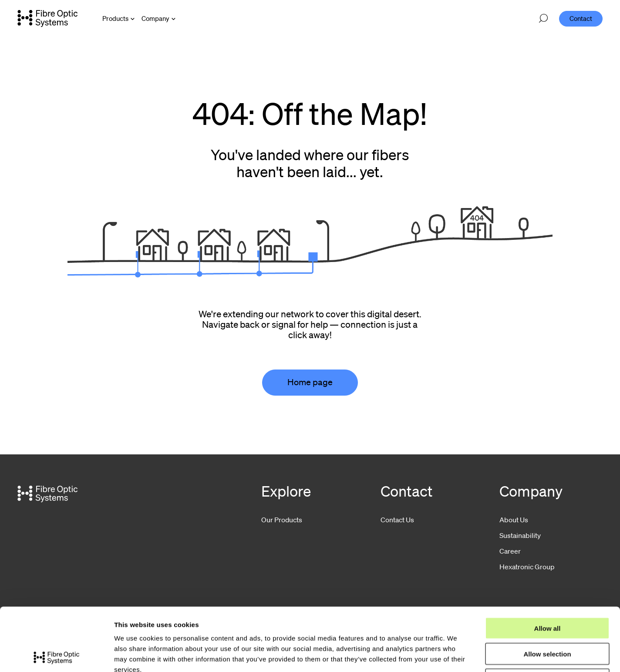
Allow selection (547, 591)
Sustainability (520, 535)
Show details (457, 655)
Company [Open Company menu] (155, 18)
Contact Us (397, 520)
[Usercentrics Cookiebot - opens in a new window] (56, 655)
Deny (548, 617)
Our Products (282, 520)
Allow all (548, 565)
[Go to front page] (47, 18)
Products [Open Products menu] (115, 18)
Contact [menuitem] (581, 18)
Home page (310, 382)
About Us (514, 520)
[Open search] (543, 19)
